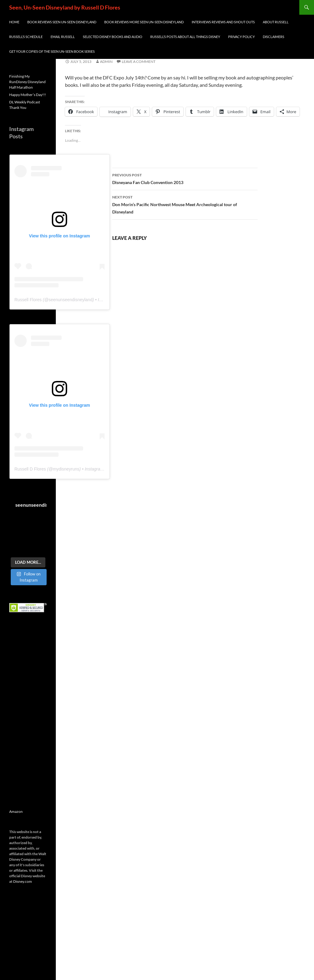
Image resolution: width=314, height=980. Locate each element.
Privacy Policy (241, 37)
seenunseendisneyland (70, 300)
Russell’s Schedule (26, 37)
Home (14, 22)
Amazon (16, 811)
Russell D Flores (30, 469)
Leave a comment (139, 61)
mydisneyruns (66, 469)
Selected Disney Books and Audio (113, 37)
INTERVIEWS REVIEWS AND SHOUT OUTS (223, 22)
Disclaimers (274, 37)
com (28, 881)
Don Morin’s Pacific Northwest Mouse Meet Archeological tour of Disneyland (185, 204)
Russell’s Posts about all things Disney (185, 37)
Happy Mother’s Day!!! (28, 95)
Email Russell (63, 37)
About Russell (276, 22)
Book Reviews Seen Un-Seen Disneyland (62, 22)
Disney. (19, 881)
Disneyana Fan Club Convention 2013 (185, 178)
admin (106, 61)
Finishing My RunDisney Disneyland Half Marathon (27, 82)
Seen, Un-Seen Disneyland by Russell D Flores (65, 7)
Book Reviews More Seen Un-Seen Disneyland (144, 22)
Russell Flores (28, 300)
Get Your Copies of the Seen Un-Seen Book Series (52, 51)
